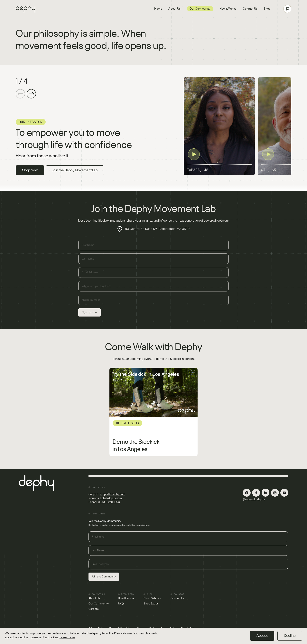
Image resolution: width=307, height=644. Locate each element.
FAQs (121, 604)
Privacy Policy (97, 629)
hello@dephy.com (111, 498)
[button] (31, 94)
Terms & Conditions (122, 629)
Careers (93, 609)
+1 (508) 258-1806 (109, 502)
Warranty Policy (147, 629)
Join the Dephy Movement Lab (75, 170)
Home (158, 9)
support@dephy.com (112, 494)
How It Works (126, 598)
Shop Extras (151, 604)
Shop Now (30, 170)
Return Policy (169, 629)
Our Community (200, 9)
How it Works (228, 9)
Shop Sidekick (152, 598)
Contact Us (250, 9)
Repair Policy (189, 629)
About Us (174, 9)
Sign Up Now (89, 312)
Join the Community (104, 577)
